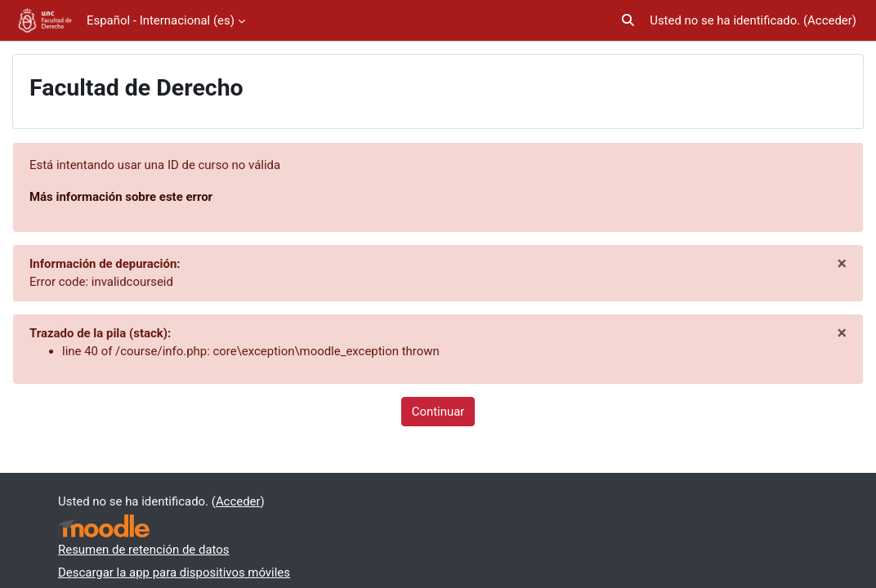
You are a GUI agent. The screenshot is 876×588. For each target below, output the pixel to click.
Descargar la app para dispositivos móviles (174, 572)
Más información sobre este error (121, 197)
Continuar (438, 412)
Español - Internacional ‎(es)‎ (161, 20)
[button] (629, 20)
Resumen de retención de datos (144, 550)
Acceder (830, 20)
